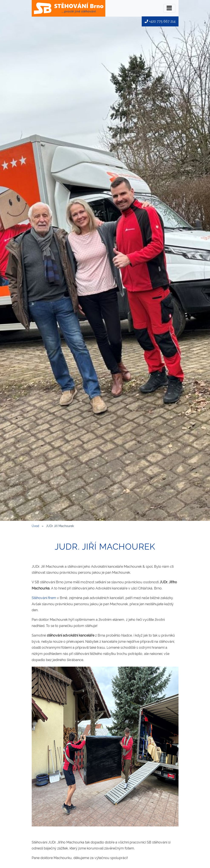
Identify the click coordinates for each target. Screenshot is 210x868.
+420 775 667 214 (160, 21)
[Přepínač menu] (169, 8)
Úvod (35, 526)
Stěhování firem (44, 598)
